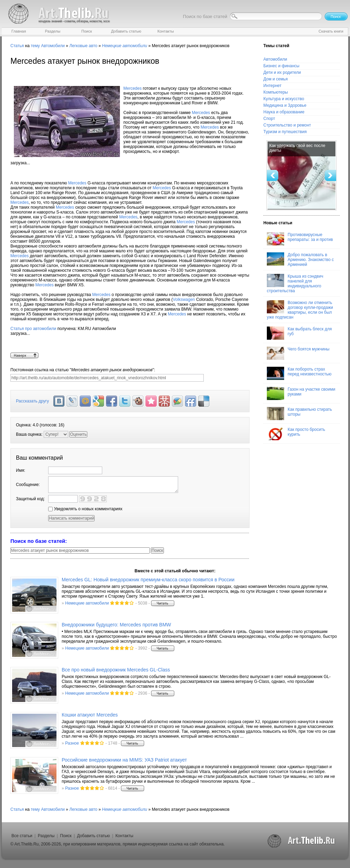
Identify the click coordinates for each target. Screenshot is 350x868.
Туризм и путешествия (285, 132)
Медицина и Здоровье (285, 105)
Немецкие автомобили (87, 603)
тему (35, 46)
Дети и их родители (282, 72)
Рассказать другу (32, 401)
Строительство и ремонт (287, 125)
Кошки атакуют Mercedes (90, 715)
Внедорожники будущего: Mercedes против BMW (116, 625)
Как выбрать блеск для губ (299, 333)
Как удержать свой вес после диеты (297, 148)
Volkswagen (184, 300)
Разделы (46, 836)
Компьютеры (276, 92)
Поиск (66, 836)
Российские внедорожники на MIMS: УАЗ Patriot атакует (124, 760)
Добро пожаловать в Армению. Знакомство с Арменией (300, 260)
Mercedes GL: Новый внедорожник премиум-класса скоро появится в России (148, 580)
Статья (17, 46)
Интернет (272, 86)
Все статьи (22, 836)
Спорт (269, 119)
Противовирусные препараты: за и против (300, 239)
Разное (72, 743)
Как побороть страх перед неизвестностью (299, 373)
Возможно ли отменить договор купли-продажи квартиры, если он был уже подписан (300, 310)
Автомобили (53, 46)
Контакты (124, 836)
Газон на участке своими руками (301, 393)
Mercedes (133, 88)
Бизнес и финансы (281, 66)
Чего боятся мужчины (298, 353)
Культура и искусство (284, 99)
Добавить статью (93, 836)
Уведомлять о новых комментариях (85, 509)
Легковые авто (83, 46)
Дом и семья (275, 79)
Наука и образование (284, 112)
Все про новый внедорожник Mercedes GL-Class (116, 670)
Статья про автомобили (33, 329)
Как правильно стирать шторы (299, 414)
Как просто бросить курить (296, 434)
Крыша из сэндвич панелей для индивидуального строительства (295, 284)
